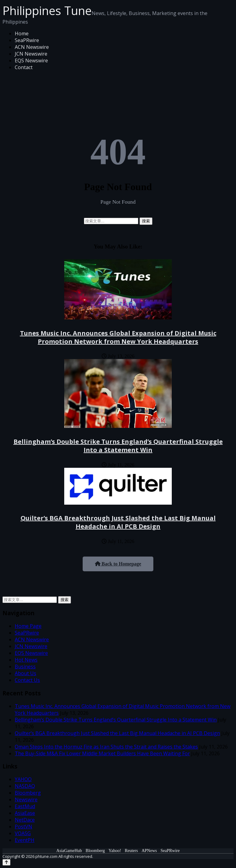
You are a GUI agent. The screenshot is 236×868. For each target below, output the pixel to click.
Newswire (26, 800)
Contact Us (27, 680)
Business (25, 667)
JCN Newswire (31, 54)
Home (22, 33)
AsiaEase (25, 813)
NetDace (25, 820)
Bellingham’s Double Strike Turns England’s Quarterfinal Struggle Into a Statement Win (118, 446)
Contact (24, 67)
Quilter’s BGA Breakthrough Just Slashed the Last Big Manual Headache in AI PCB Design (118, 522)
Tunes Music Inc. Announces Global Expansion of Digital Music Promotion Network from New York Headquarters (118, 337)
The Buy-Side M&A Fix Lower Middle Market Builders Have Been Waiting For (102, 753)
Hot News (26, 660)
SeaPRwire (27, 40)
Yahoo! (115, 851)
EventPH (25, 840)
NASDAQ (25, 786)
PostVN (24, 827)
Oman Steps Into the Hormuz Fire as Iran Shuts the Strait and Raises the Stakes (106, 747)
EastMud (25, 806)
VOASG (23, 833)
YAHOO (23, 779)
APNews (149, 851)
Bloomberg (28, 793)
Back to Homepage (118, 564)
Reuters (131, 851)
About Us (26, 673)
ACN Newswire (32, 47)
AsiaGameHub (69, 851)
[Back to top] (6, 862)
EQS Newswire (31, 61)
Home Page (28, 626)
